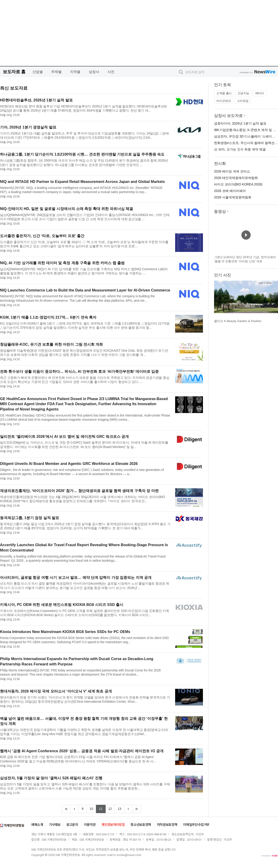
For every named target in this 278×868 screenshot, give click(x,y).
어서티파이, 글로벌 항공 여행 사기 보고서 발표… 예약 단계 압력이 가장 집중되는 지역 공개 (76, 578)
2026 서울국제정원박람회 (233, 197)
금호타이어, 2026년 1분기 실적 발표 (240, 123)
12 (112, 808)
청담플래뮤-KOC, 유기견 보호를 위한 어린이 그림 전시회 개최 (51, 344)
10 (93, 808)
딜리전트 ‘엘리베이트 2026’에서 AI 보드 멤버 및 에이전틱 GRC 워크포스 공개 (65, 437)
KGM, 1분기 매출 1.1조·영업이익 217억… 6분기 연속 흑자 (48, 317)
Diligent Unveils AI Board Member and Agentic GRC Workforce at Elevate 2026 (69, 464)
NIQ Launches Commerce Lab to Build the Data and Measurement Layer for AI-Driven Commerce (85, 290)
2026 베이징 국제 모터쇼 (232, 171)
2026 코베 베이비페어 (230, 191)
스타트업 (243, 101)
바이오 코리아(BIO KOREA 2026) (238, 184)
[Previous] (74, 809)
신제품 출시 (224, 93)
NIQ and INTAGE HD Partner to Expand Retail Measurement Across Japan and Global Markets (82, 182)
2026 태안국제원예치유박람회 (236, 178)
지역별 (75, 72)
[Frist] (66, 809)
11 (102, 808)
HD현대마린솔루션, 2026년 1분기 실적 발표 (36, 100)
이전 (218, 299)
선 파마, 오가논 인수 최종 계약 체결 (240, 149)
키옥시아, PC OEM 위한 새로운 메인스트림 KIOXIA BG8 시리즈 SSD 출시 (62, 605)
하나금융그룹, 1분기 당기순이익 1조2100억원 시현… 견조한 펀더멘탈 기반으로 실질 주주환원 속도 (82, 154)
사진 (111, 72)
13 (121, 808)
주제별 (56, 72)
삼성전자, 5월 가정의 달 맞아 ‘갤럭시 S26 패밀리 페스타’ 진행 (51, 778)
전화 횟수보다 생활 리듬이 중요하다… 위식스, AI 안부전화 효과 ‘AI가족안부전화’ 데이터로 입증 (79, 371)
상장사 (94, 72)
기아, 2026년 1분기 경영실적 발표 (28, 127)
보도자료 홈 (14, 72)
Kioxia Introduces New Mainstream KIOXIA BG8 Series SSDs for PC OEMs (65, 632)
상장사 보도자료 (228, 116)
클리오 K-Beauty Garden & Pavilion (238, 321)
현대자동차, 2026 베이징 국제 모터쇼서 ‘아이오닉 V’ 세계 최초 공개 (56, 691)
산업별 (38, 72)
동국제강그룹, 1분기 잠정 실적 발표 (30, 518)
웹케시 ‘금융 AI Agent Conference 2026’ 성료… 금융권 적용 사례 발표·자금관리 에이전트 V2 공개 (82, 751)
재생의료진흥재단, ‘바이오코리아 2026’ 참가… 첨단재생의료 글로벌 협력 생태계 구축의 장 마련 (79, 491)
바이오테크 (224, 101)
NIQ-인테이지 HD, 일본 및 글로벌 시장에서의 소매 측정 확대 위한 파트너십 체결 (66, 209)
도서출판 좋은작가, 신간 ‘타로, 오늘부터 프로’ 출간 (42, 236)
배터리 (260, 93)
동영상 (220, 212)
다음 (274, 299)
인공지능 (243, 93)
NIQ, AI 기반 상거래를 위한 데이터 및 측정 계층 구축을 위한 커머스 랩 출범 (62, 263)
